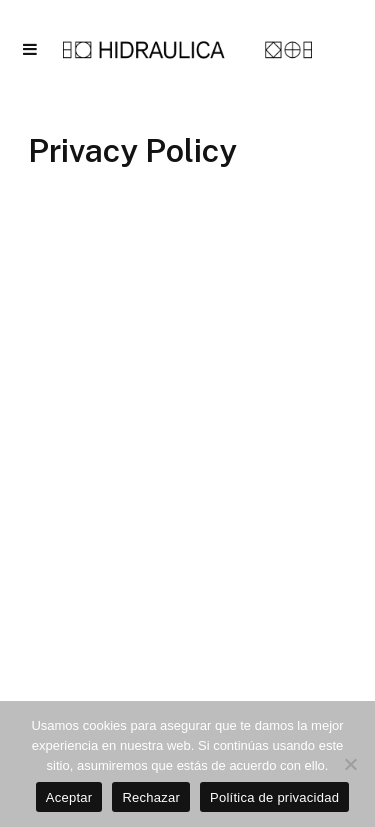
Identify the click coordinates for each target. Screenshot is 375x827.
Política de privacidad (274, 797)
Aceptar (69, 797)
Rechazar (151, 797)
